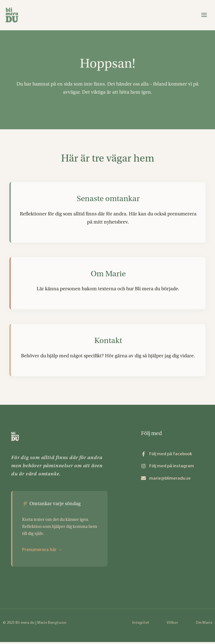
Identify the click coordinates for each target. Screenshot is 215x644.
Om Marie (108, 276)
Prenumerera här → (42, 551)
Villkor (172, 625)
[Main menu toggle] (203, 16)
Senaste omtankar (108, 201)
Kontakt (108, 342)
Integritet (141, 625)
